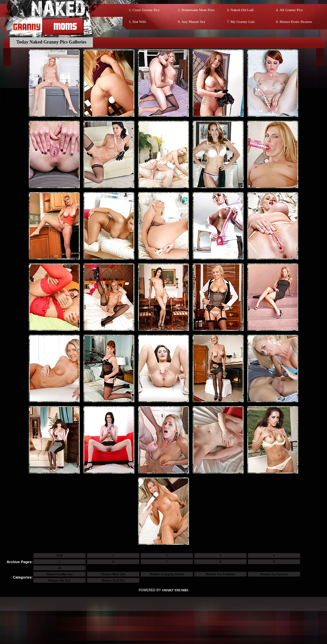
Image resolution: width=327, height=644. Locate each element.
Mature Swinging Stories (167, 574)
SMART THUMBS (175, 590)
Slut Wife (139, 22)
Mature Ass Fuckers (274, 574)
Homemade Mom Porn (198, 10)
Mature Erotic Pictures (296, 22)
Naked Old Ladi (242, 10)
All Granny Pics (291, 10)
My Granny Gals (243, 22)
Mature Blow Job (113, 574)
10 (60, 568)
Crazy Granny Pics (146, 10)
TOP (60, 555)
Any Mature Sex (193, 22)
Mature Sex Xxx (59, 580)
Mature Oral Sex (113, 580)
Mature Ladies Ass (60, 574)
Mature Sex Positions (220, 574)
